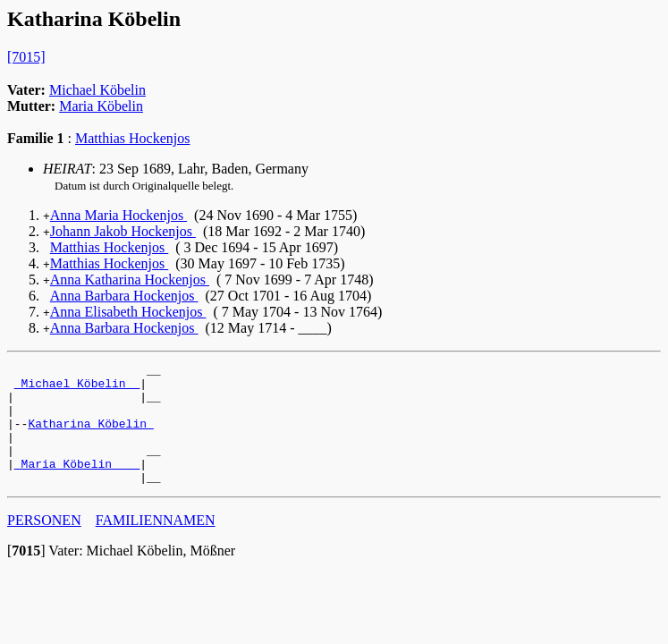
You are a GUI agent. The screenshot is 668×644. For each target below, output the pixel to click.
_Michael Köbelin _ (77, 388)
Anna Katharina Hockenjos (130, 280)
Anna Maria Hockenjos (118, 215)
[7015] (26, 57)
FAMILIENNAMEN (156, 544)
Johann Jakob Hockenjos (123, 231)
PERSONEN (44, 544)
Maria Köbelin (101, 106)
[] (26, 575)
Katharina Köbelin (90, 436)
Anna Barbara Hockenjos (124, 296)
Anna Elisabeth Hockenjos (128, 312)
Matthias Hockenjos (132, 138)
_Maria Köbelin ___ (77, 485)
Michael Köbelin (97, 90)
